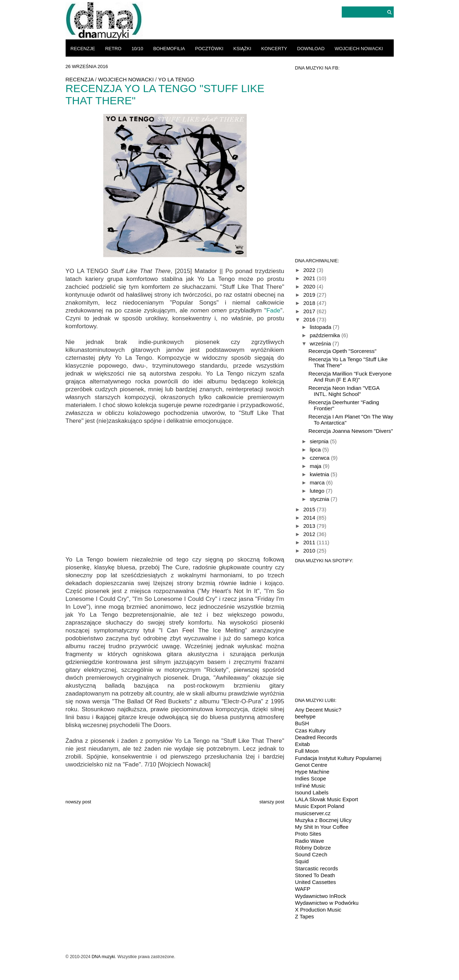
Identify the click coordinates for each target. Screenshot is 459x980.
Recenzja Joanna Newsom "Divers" (351, 431)
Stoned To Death (315, 875)
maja (316, 466)
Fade (273, 310)
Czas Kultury (310, 730)
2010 (310, 551)
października (326, 335)
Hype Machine (312, 772)
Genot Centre (311, 765)
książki (242, 49)
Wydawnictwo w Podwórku (327, 903)
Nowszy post (79, 802)
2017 (310, 311)
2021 (310, 278)
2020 (310, 286)
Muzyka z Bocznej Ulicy (323, 820)
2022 (310, 270)
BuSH (302, 723)
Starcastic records (317, 868)
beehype (306, 716)
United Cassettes (316, 882)
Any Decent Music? (318, 710)
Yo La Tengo (176, 79)
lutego (318, 491)
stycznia (320, 499)
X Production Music (318, 910)
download (311, 49)
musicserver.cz (313, 813)
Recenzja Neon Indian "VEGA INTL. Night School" (344, 391)
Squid (302, 861)
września (321, 343)
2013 (310, 526)
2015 (310, 509)
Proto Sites (308, 834)
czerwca (320, 458)
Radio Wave (310, 841)
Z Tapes (305, 916)
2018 (310, 303)
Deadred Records (316, 737)
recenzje (83, 49)
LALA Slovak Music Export (327, 799)
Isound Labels (312, 792)
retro (113, 49)
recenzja (80, 79)
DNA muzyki (103, 957)
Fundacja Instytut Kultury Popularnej (338, 758)
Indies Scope (311, 778)
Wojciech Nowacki (359, 49)
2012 (310, 534)
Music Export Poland (320, 806)
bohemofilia (169, 49)
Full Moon (307, 751)
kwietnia (320, 474)
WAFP (303, 889)
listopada (321, 327)
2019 (310, 295)
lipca (316, 450)
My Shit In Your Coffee (322, 827)
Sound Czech (311, 854)
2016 (310, 319)
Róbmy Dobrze (313, 848)
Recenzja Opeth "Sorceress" (342, 351)
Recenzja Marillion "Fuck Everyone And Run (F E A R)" (350, 377)
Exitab (303, 744)
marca (318, 482)
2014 (310, 518)
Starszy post (272, 802)
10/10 (138, 49)
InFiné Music (310, 786)
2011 (310, 542)
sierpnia (320, 441)
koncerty (274, 49)
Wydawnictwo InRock (321, 896)
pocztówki (209, 49)
